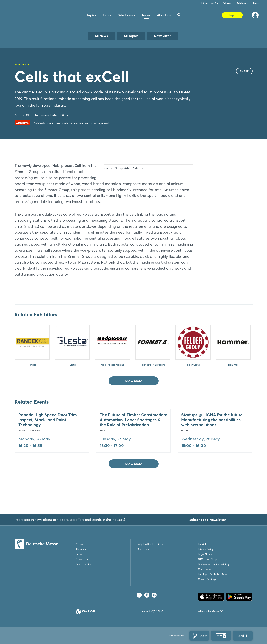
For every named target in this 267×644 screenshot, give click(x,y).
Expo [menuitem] (107, 15)
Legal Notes (205, 554)
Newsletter (162, 36)
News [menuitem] (146, 15)
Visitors (227, 3)
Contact (80, 544)
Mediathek (143, 549)
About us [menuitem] (164, 15)
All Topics (131, 36)
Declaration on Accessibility (214, 564)
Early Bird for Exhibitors (150, 544)
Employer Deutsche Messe (213, 574)
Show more (133, 405)
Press (256, 3)
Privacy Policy (206, 549)
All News (101, 36)
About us (81, 549)
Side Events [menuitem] (126, 15)
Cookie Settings (207, 579)
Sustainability (83, 564)
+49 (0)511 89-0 (155, 611)
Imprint (202, 544)
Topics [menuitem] (91, 15)
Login (232, 15)
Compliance (205, 569)
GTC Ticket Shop (207, 559)
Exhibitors (242, 3)
